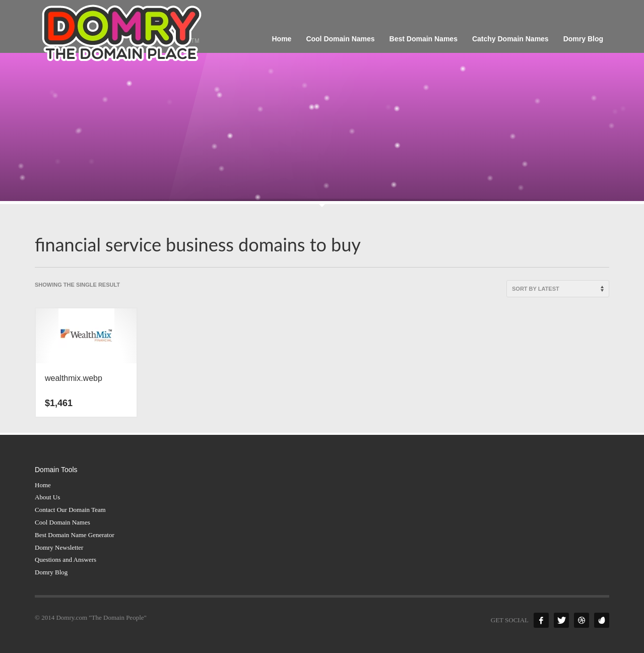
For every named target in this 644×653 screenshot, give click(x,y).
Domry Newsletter (59, 547)
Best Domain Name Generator (75, 535)
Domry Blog (51, 572)
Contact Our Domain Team (70, 510)
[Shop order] (558, 289)
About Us (47, 497)
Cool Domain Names (62, 522)
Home (43, 485)
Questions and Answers (66, 560)
